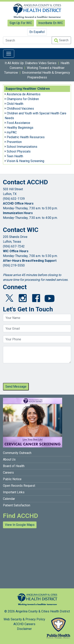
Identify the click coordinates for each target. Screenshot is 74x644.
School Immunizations (22, 147)
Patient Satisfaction (17, 505)
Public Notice (12, 479)
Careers (8, 473)
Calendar (9, 499)
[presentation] (33, 374)
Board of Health (14, 466)
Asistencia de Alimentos (24, 94)
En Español (37, 32)
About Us (9, 459)
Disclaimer (24, 629)
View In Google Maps (20, 525)
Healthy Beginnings (20, 128)
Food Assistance (18, 123)
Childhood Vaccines (20, 109)
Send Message (16, 387)
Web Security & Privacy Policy (24, 619)
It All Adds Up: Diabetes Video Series (31, 63)
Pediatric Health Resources (26, 137)
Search (61, 40)
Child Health (15, 104)
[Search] (27, 40)
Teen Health (15, 156)
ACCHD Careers (24, 624)
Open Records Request (19, 486)
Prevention (14, 142)
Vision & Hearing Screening (25, 161)
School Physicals (19, 151)
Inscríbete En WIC (51, 23)
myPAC (12, 132)
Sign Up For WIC (21, 23)
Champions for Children (23, 99)
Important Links (14, 492)
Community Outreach (17, 453)
